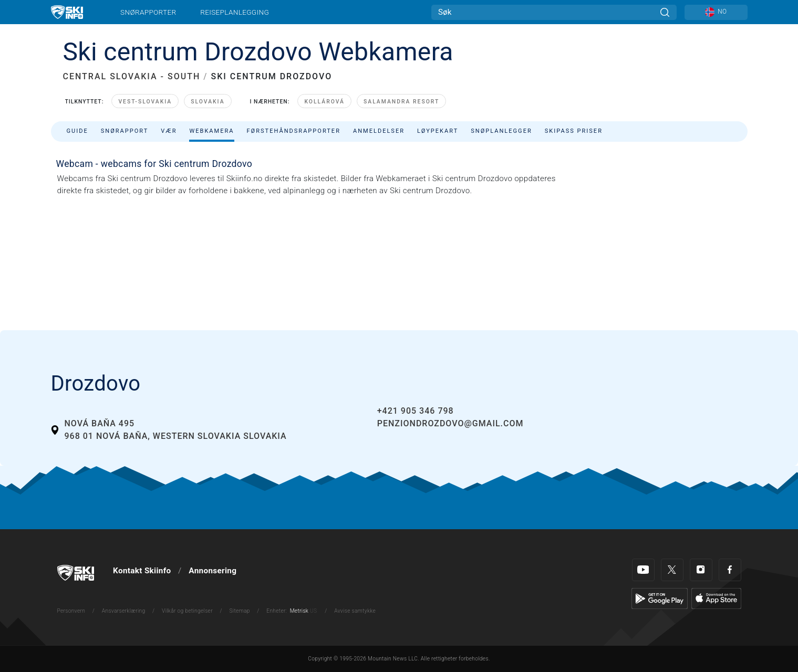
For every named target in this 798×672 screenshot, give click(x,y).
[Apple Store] (716, 598)
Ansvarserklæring (124, 611)
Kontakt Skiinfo (142, 571)
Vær (169, 131)
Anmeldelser (379, 131)
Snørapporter (148, 12)
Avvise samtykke (355, 611)
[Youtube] (643, 570)
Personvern (71, 611)
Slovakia (208, 102)
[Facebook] (730, 570)
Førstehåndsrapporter (294, 131)
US (313, 611)
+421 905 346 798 (416, 411)
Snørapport (125, 131)
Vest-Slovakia (145, 102)
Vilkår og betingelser (187, 611)
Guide (77, 131)
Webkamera (211, 131)
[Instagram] (701, 570)
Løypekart (438, 131)
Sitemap (240, 611)
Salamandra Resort (401, 102)
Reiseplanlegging (235, 12)
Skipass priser (574, 131)
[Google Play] (660, 598)
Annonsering (213, 571)
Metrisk (299, 611)
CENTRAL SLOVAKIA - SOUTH (132, 76)
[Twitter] (672, 570)
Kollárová (324, 102)
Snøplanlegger (501, 131)
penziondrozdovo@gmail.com (450, 423)
